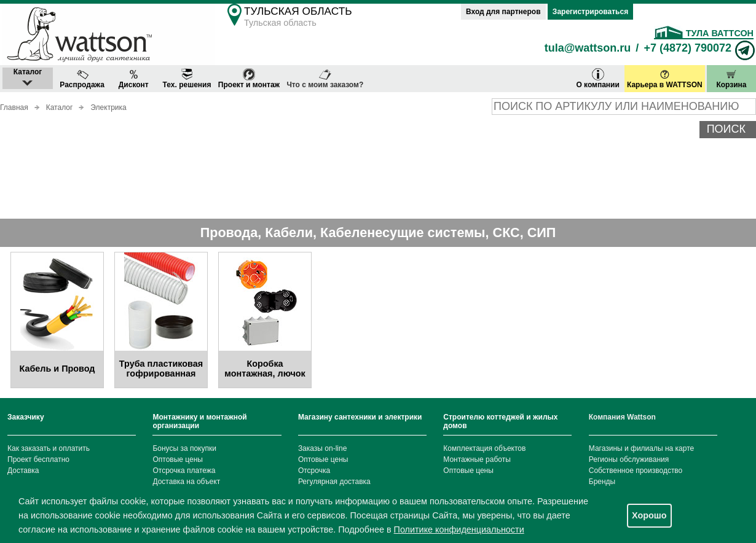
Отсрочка (314, 471)
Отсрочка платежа (184, 471)
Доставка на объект (186, 482)
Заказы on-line (322, 448)
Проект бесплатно (38, 459)
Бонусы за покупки (184, 448)
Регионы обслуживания (629, 459)
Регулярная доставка (334, 482)
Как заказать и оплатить (49, 448)
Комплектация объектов (484, 448)
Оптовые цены (178, 459)
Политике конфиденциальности (459, 529)
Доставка (23, 471)
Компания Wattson (622, 417)
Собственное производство (636, 471)
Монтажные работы (477, 459)
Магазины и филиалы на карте (641, 448)
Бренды (602, 482)
